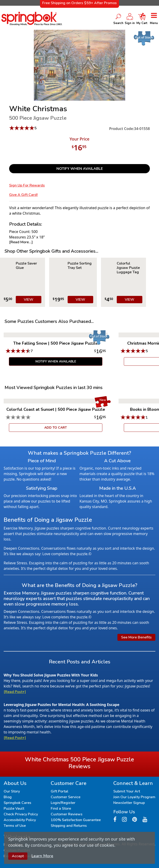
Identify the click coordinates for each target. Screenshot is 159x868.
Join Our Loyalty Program (134, 797)
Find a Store (61, 809)
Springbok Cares (17, 803)
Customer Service (66, 797)
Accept (18, 856)
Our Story (12, 791)
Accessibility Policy (20, 820)
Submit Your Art (127, 791)
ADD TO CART (56, 428)
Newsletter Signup (129, 803)
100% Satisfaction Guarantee (76, 820)
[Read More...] (21, 242)
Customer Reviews (67, 814)
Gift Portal (60, 791)
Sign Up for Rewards (27, 185)
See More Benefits (136, 637)
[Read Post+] (15, 692)
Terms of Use (15, 826)
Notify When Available (80, 169)
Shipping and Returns (69, 826)
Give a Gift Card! (23, 195)
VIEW (29, 300)
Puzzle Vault (14, 809)
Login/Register (63, 803)
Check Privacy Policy (21, 814)
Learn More (42, 856)
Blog (8, 797)
